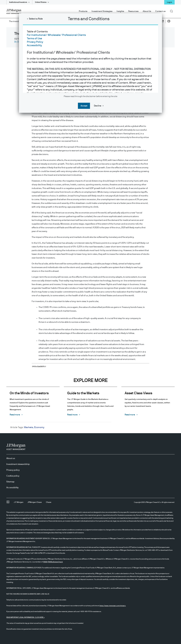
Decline (98, 106)
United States (41, 2)
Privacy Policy (35, 42)
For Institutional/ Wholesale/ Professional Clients (56, 35)
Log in (169, 2)
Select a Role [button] (36, 19)
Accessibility (34, 45)
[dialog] (90, 322)
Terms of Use (34, 38)
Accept (84, 106)
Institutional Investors (18, 2)
